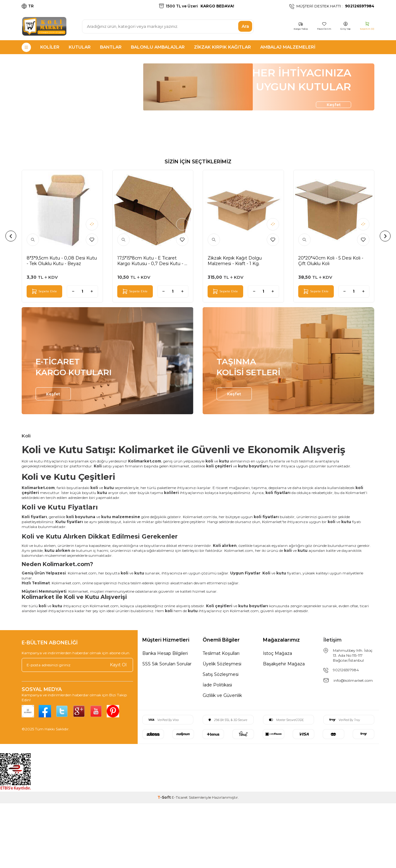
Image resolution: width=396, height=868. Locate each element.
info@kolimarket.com (353, 745)
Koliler (50, 47)
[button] (11, 301)
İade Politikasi (217, 750)
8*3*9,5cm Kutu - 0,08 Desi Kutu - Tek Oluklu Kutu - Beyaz (62, 325)
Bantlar (111, 47)
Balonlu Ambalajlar (158, 47)
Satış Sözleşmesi (221, 739)
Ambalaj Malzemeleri (288, 47)
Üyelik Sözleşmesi (222, 728)
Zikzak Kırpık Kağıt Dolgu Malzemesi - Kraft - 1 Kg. (235, 325)
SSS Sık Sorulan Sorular (167, 728)
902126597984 (346, 735)
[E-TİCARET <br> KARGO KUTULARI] (108, 425)
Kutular (80, 47)
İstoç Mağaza (278, 718)
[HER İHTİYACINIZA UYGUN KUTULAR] (198, 139)
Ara (245, 26)
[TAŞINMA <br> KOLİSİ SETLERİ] (288, 425)
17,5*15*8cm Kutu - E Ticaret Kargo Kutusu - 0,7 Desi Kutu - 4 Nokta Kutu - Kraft (152, 325)
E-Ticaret (180, 862)
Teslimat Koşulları (221, 718)
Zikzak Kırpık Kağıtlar (222, 47)
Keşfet (325, 162)
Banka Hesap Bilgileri (165, 718)
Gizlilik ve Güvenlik (222, 760)
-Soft (165, 862)
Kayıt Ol (118, 729)
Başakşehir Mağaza (284, 728)
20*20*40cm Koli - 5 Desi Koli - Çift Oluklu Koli (331, 325)
